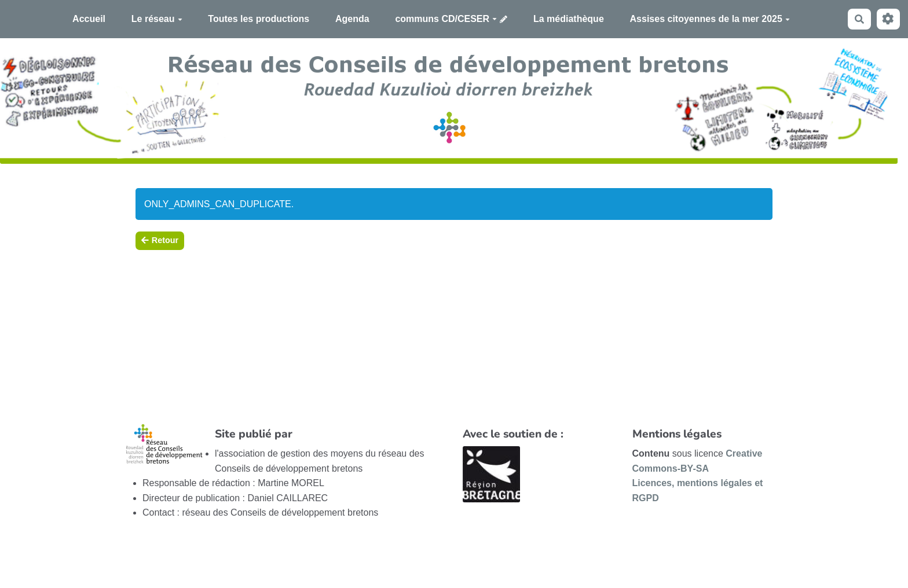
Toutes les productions (259, 19)
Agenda (352, 19)
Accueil (89, 19)
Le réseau (157, 19)
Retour (160, 240)
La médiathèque (569, 19)
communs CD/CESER (446, 19)
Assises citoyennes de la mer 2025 (710, 19)
